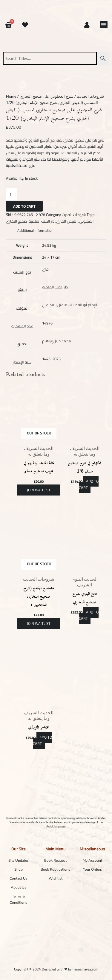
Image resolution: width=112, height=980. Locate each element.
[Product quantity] (11, 194)
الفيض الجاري (67, 221)
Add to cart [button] (89, 484)
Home (11, 96)
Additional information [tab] (35, 230)
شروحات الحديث (90, 96)
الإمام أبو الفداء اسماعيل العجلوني (70, 305)
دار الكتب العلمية (42, 221)
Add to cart (24, 206)
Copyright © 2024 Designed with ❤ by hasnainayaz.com (56, 969)
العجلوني (86, 221)
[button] (104, 25)
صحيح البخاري (16, 221)
